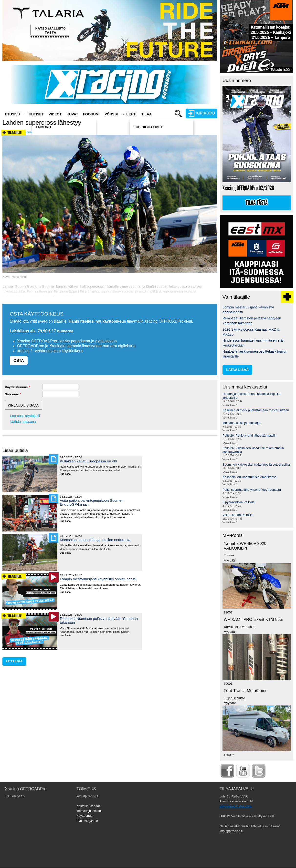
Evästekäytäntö (87, 821)
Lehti (131, 114)
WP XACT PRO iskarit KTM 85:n (253, 619)
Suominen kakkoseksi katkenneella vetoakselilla (256, 465)
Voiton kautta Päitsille (238, 515)
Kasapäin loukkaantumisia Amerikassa (249, 477)
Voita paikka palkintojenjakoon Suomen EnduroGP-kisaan (92, 502)
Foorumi (91, 114)
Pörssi (111, 114)
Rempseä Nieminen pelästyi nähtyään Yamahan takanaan (99, 620)
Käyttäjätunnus (16, 387)
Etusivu (12, 114)
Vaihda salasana (23, 422)
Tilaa (147, 114)
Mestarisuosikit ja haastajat (242, 423)
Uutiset (36, 114)
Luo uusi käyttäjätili (25, 416)
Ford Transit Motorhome (246, 691)
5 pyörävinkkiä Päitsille (238, 502)
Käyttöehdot (85, 816)
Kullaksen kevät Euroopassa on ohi (88, 461)
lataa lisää (14, 661)
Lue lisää (67, 474)
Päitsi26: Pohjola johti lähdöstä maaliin (249, 435)
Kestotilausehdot (88, 806)
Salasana (12, 394)
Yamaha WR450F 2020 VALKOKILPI (245, 546)
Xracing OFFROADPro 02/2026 (248, 188)
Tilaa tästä (257, 203)
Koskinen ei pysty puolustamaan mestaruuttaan (256, 410)
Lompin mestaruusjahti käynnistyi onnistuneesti (98, 579)
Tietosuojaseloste (89, 811)
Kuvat (72, 114)
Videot (55, 114)
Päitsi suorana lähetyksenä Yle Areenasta (252, 490)
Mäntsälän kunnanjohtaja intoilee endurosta (95, 540)
